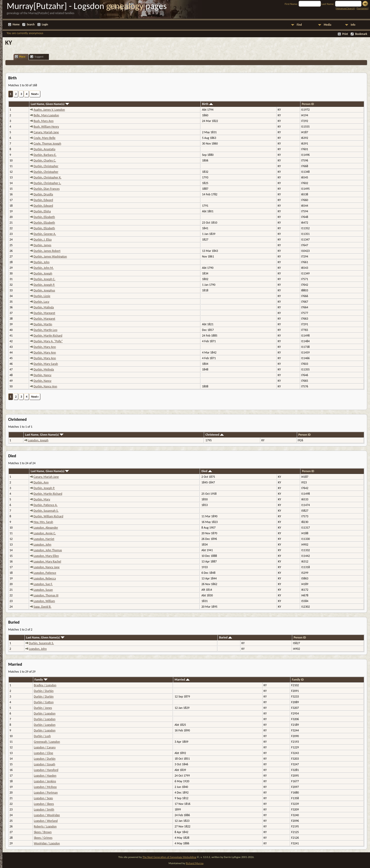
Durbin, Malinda (44, 307)
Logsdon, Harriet (44, 539)
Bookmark (361, 34)
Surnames (362, 8)
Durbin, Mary (42, 499)
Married (182, 680)
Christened (215, 435)
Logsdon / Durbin (45, 759)
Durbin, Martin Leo (45, 330)
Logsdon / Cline (44, 753)
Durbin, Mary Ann (45, 347)
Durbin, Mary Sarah (46, 364)
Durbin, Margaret (44, 313)
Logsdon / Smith (44, 809)
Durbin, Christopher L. (47, 183)
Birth (207, 104)
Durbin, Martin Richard (48, 336)
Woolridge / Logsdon (47, 843)
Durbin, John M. (44, 268)
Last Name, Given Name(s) (50, 104)
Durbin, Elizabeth (44, 217)
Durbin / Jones (43, 708)
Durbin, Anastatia (44, 149)
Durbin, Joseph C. (45, 279)
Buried (226, 637)
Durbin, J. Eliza (43, 240)
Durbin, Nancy (43, 375)
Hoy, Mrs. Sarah (43, 522)
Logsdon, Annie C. (45, 533)
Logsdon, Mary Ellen (46, 556)
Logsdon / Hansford (46, 770)
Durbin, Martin (43, 324)
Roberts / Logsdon (45, 826)
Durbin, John (42, 262)
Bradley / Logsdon (45, 685)
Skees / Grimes (43, 838)
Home (16, 25)
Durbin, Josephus (44, 290)
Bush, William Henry (46, 127)
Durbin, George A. (45, 234)
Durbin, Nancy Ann (45, 386)
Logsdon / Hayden (45, 776)
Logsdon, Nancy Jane (47, 567)
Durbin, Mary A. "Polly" (48, 341)
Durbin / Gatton (44, 702)
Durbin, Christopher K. (48, 177)
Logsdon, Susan (43, 590)
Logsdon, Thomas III (46, 595)
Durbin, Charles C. (45, 160)
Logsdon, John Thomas (48, 550)
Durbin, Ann (41, 482)
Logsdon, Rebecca (45, 578)
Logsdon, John (43, 545)
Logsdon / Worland (46, 821)
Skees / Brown (43, 832)
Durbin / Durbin (44, 691)
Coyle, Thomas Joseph (47, 144)
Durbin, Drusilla (43, 194)
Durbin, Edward (43, 200)
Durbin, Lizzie (42, 296)
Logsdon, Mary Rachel (47, 561)
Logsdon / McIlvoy (45, 787)
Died (207, 471)
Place (20, 57)
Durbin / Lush (42, 736)
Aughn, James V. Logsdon (49, 110)
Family (41, 680)
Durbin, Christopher (46, 166)
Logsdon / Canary (45, 747)
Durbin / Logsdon (45, 713)
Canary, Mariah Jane (46, 132)
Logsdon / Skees (44, 804)
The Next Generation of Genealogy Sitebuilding (169, 857)
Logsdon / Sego (43, 798)
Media (327, 25)
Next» (35, 94)
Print (345, 34)
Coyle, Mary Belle (45, 138)
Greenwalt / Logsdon (47, 742)
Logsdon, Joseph (38, 440)
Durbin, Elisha (42, 211)
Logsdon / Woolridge (47, 815)
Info (353, 25)
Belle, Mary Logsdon (46, 115)
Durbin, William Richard (48, 516)
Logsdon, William (44, 601)
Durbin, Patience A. (46, 505)
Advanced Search (345, 8)
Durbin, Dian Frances (47, 189)
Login (45, 25)
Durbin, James (43, 245)
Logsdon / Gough (45, 764)
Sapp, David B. (43, 607)
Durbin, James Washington (50, 256)
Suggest (37, 57)
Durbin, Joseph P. (44, 285)
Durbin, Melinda (44, 369)
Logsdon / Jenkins (45, 781)
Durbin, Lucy (41, 302)
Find (299, 25)
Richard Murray (195, 863)
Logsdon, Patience (45, 573)
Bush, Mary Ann (44, 121)
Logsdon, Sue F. (43, 584)
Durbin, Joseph (43, 273)
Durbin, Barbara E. (45, 155)
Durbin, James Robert (47, 251)
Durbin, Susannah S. (46, 511)
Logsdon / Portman (46, 793)
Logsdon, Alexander (46, 528)
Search (31, 25)
